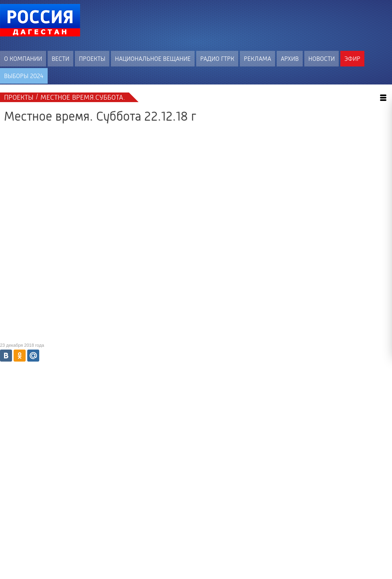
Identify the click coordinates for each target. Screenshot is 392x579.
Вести (60, 59)
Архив (290, 59)
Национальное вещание (153, 59)
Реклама (257, 59)
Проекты (92, 59)
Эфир (352, 59)
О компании (23, 59)
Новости (322, 59)
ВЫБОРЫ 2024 (24, 76)
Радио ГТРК (217, 59)
